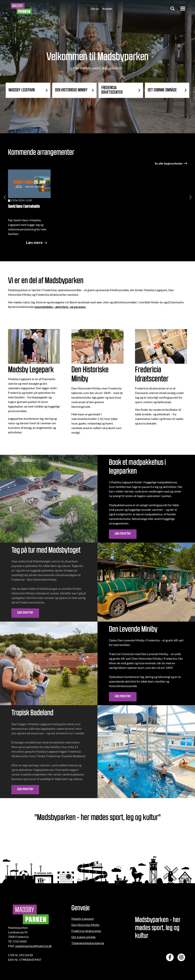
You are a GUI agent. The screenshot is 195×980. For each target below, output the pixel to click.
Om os (95, 9)
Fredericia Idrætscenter (86, 931)
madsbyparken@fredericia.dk (34, 946)
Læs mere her (123, 534)
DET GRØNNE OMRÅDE (162, 90)
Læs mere (37, 242)
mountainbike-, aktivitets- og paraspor (60, 307)
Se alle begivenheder (171, 163)
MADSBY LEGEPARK (22, 90)
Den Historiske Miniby (86, 925)
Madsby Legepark (83, 919)
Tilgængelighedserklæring (88, 943)
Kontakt (107, 9)
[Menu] (183, 9)
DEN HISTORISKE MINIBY (71, 90)
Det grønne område (84, 937)
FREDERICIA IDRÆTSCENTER (112, 90)
